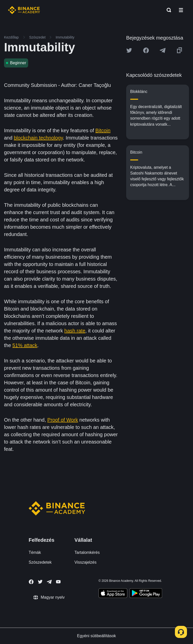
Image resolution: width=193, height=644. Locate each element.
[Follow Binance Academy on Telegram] (49, 582)
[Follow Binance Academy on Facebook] (31, 582)
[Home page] (24, 10)
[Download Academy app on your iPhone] (113, 594)
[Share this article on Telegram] (163, 50)
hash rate (75, 331)
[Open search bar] (167, 10)
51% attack (25, 345)
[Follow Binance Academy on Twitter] (40, 582)
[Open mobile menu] (181, 10)
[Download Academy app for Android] (146, 594)
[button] (181, 10)
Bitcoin (103, 130)
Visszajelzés (85, 562)
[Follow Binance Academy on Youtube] (58, 582)
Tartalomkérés (87, 552)
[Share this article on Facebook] (146, 50)
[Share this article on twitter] (129, 50)
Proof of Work (63, 420)
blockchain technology (38, 138)
